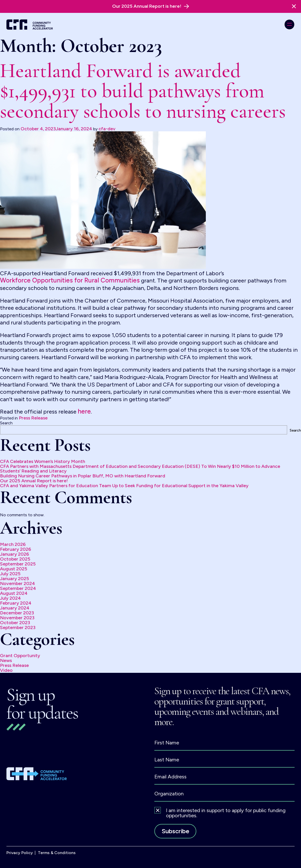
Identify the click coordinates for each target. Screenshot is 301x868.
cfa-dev (107, 129)
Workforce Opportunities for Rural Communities (70, 280)
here (84, 411)
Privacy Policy (20, 853)
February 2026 (16, 549)
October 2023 (15, 623)
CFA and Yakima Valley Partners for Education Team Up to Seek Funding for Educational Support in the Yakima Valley (124, 486)
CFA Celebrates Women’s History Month (43, 461)
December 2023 (17, 613)
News (6, 660)
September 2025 (18, 564)
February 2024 (16, 603)
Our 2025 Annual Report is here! (34, 481)
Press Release (33, 418)
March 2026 (13, 544)
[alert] (150, 6)
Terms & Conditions (57, 853)
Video (6, 670)
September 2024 (18, 588)
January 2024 (15, 608)
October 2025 (15, 559)
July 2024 (10, 598)
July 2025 (10, 574)
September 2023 (18, 628)
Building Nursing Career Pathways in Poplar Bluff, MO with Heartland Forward (83, 476)
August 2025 (14, 569)
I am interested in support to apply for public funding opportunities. (226, 813)
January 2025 (15, 579)
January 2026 (15, 554)
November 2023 (17, 618)
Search (6, 423)
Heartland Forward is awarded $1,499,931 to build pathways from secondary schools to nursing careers (143, 91)
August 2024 (14, 593)
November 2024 (17, 583)
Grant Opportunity (20, 656)
